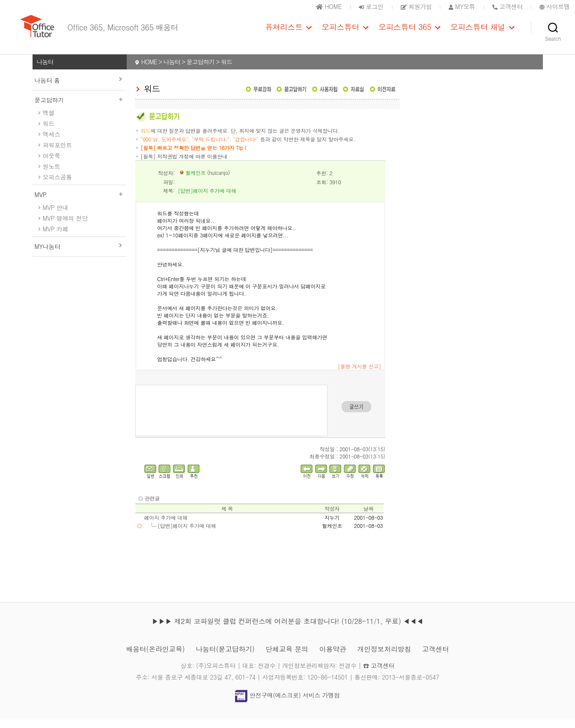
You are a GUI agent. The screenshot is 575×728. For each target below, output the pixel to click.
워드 (49, 132)
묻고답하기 (80, 108)
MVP (80, 203)
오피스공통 (58, 186)
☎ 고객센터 (379, 674)
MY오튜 (462, 6)
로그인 (371, 6)
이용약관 (333, 658)
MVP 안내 (56, 216)
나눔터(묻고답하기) (225, 658)
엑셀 (49, 121)
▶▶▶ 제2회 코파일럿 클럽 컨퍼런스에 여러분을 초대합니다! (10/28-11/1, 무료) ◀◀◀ (287, 630)
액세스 (52, 143)
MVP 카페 (56, 237)
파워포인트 (58, 153)
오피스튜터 (340, 31)
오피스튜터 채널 (478, 31)
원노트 (52, 175)
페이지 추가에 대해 (166, 526)
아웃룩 (52, 164)
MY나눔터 (48, 255)
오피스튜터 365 (405, 31)
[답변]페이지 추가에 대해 (187, 534)
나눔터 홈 (47, 89)
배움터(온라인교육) (155, 658)
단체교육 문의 (287, 658)
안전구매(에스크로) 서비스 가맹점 (287, 704)
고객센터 (436, 658)
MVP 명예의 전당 (65, 227)
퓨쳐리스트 (284, 31)
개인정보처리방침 (384, 658)
